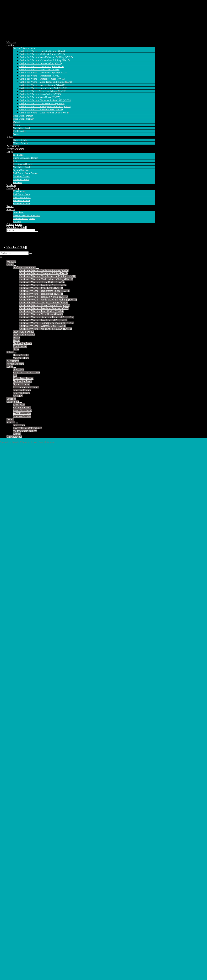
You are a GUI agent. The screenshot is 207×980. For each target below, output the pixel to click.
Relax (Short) (14, 697)
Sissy (9, 714)
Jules (9, 662)
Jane (9, 647)
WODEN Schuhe (21, 200)
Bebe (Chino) (14, 601)
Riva (9, 883)
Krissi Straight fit (15, 771)
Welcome (11, 42)
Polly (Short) (13, 691)
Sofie (9, 717)
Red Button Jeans (21, 194)
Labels (10, 152)
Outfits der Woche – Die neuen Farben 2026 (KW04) (45, 100)
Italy (9, 833)
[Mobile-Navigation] (1, 257)
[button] (81, 231)
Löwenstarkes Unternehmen (27, 215)
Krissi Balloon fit (15, 750)
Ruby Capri (12, 886)
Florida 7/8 (12, 824)
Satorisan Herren (21, 179)
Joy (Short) (12, 659)
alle (8, 586)
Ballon (10, 798)
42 (38, 551)
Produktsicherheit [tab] (16, 501)
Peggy (10, 880)
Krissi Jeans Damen (23, 164)
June (9, 665)
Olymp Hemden (21, 170)
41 (34, 551)
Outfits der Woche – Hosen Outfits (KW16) (41, 63)
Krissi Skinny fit (15, 768)
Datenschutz (11, 963)
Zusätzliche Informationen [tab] (20, 497)
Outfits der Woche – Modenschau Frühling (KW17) (44, 60)
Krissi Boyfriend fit (17, 759)
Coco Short (12, 816)
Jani (9, 650)
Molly (10, 685)
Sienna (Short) (14, 711)
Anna (9, 786)
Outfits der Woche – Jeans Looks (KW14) (40, 70)
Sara (9, 706)
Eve (8, 819)
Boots (9, 949)
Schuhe (10, 137)
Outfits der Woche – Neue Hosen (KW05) (40, 97)
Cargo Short (13, 813)
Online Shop (13, 188)
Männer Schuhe (21, 143)
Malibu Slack (13, 862)
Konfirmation (20, 131)
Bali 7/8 (11, 795)
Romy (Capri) (14, 700)
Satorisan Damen (21, 176)
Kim (9, 673)
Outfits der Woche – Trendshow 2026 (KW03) (42, 103)
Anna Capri (12, 789)
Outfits (10, 45)
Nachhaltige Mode (22, 128)
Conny (10, 630)
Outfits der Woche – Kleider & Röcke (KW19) (42, 54)
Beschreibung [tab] (14, 493)
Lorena (10, 856)
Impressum (10, 961)
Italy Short (12, 839)
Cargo (10, 807)
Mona (9, 688)
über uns (11, 209)
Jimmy (10, 653)
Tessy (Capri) (13, 735)
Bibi (9, 606)
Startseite (5, 442)
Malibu (10, 859)
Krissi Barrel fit (15, 753)
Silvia (9, 894)
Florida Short (13, 827)
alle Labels (18, 155)
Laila (9, 676)
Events (10, 206)
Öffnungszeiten (14, 224)
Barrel (10, 801)
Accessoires (13, 146)
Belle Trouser (14, 598)
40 (30, 551)
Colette (10, 627)
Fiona (9, 668)
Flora (9, 638)
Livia (9, 854)
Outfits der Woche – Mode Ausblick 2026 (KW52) (44, 113)
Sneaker (11, 943)
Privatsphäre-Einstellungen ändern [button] (19, 971)
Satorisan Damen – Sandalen (28, 925)
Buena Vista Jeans (22, 197)
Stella (9, 720)
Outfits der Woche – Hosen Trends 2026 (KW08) (43, 88)
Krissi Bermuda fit (16, 756)
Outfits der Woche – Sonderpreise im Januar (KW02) (45, 106)
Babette (10, 595)
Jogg (9, 842)
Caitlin (10, 609)
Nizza (9, 877)
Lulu (9, 679)
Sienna (10, 708)
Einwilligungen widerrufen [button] (16, 975)
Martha (10, 682)
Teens (16, 134)
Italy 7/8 (11, 836)
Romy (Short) (14, 703)
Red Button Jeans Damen (25, 173)
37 (18, 551)
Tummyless (12, 900)
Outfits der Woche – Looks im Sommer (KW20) (43, 51)
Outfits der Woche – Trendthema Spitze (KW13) (43, 73)
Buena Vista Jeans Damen (26, 158)
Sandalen (11, 952)
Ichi (15, 161)
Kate (9, 671)
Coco (9, 624)
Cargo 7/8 (12, 810)
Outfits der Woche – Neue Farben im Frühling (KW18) (46, 57)
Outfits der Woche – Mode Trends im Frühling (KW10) (46, 82)
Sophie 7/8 (12, 891)
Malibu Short (13, 871)
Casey (10, 618)
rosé (19, 560)
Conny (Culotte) (15, 633)
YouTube (11, 185)
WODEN (17, 182)
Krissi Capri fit (14, 762)
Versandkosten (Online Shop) (17, 965)
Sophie (10, 889)
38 (22, 551)
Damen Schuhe (20, 140)
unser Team (19, 212)
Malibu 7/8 (12, 865)
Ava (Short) (13, 592)
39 (26, 551)
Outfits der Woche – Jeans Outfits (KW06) (40, 94)
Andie (10, 589)
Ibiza (9, 830)
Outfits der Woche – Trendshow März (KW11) (42, 79)
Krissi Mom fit (14, 765)
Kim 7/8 (11, 851)
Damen (16, 122)
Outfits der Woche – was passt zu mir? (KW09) (42, 85)
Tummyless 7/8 (14, 903)
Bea (8, 804)
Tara (9, 729)
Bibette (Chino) (15, 603)
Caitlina (11, 612)
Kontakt (17, 222)
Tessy (9, 732)
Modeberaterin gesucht (24, 218)
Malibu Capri (13, 868)
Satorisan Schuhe (21, 204)
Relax (9, 694)
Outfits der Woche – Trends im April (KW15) (41, 66)
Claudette (11, 621)
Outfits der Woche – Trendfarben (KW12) (40, 76)
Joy (8, 656)
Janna (9, 644)
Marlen (10, 874)
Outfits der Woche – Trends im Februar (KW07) (43, 91)
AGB (8, 967)
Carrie (10, 615)
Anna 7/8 (11, 792)
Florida (10, 821)
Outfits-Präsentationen (24, 48)
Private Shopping (15, 149)
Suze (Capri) (13, 723)
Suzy (9, 726)
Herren (16, 125)
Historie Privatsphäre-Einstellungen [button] (19, 973)
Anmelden (10, 969)
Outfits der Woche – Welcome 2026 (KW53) (41, 110)
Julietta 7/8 (12, 845)
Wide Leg (12, 909)
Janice (10, 641)
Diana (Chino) (14, 636)
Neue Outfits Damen (23, 116)
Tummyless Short (16, 906)
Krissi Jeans (19, 191)
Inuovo (57, 487)
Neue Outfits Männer (23, 119)
